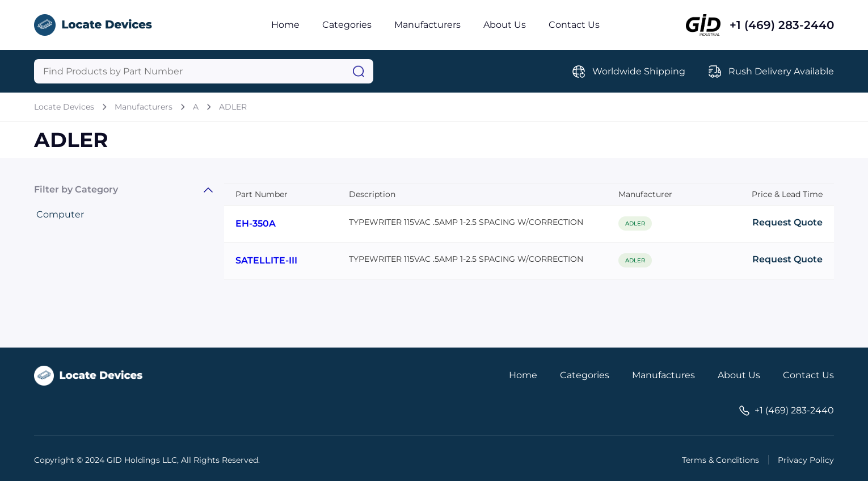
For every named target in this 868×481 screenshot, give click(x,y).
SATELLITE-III (266, 260)
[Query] (204, 71)
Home (285, 25)
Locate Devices (64, 107)
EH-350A (256, 223)
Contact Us (574, 25)
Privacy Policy (806, 460)
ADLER (233, 107)
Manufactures (663, 375)
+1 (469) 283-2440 (782, 25)
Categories (347, 25)
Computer (60, 214)
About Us (505, 25)
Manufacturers (427, 25)
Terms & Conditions (720, 460)
